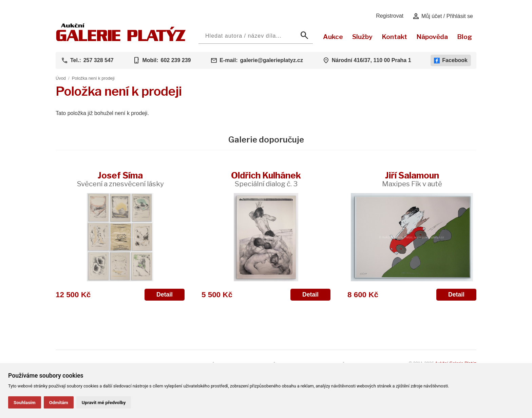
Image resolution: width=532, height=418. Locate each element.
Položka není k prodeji (93, 78)
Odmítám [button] (59, 402)
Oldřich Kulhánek (266, 179)
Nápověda (432, 37)
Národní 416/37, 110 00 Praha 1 (372, 60)
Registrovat (390, 16)
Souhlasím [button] (25, 402)
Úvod (61, 78)
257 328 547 (99, 60)
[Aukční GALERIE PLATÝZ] (121, 40)
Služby (362, 37)
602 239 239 (176, 60)
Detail (165, 294)
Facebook (451, 60)
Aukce (333, 37)
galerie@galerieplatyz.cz (272, 60)
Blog (464, 37)
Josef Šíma (120, 179)
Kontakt (394, 37)
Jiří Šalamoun (412, 179)
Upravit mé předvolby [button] (104, 402)
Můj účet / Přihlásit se (443, 16)
